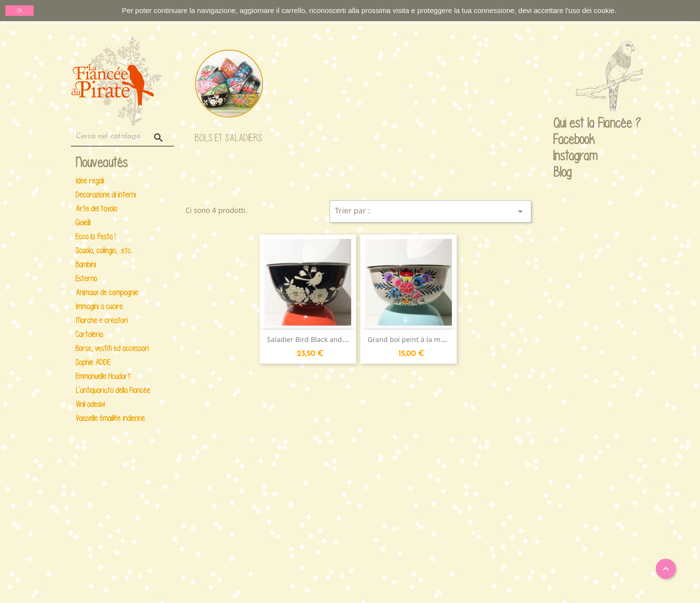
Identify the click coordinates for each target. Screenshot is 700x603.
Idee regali (90, 181)
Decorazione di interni (106, 195)
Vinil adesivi (90, 404)
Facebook (563, 140)
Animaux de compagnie (107, 293)
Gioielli (83, 223)
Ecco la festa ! (96, 237)
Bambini (86, 265)
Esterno (86, 279)
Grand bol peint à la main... (412, 339)
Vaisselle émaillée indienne (110, 418)
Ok (20, 10)
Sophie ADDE (93, 362)
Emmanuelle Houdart (103, 376)
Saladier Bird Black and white (314, 339)
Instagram (563, 157)
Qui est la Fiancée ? (563, 124)
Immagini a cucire (99, 307)
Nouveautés (102, 163)
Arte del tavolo (97, 209)
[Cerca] (122, 137)
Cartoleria (89, 334)
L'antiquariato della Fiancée (113, 390)
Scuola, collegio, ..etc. (104, 251)
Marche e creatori (102, 321)
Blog (562, 172)
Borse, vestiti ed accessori (112, 348)
